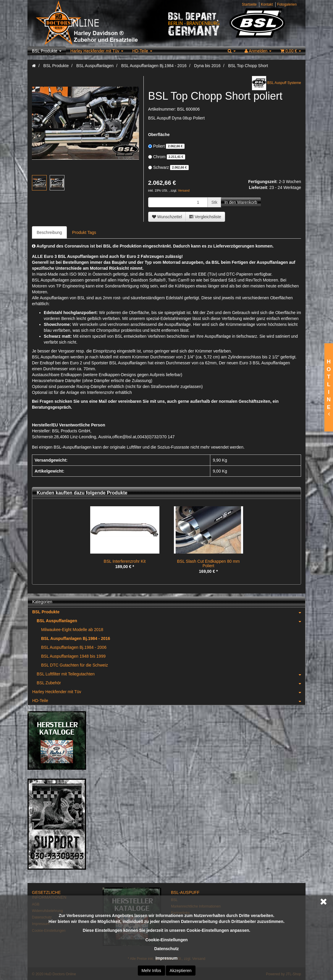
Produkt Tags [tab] (84, 232)
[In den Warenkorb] (241, 202)
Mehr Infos (151, 971)
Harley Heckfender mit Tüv (97, 51)
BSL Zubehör (171, 683)
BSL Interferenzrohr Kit (125, 561)
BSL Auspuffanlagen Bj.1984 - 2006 (74, 647)
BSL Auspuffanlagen (171, 621)
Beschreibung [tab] (49, 232)
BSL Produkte (47, 51)
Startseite (249, 4)
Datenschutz (166, 949)
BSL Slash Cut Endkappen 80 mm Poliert (208, 563)
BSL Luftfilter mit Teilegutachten (171, 674)
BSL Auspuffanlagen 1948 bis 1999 (73, 656)
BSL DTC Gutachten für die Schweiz (75, 665)
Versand (184, 190)
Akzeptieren (181, 971)
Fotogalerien (287, 4)
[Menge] (178, 202)
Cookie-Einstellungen (166, 940)
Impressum (167, 958)
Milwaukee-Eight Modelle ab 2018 (72, 630)
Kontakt (267, 4)
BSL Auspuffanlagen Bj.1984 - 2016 (76, 638)
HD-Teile (142, 51)
